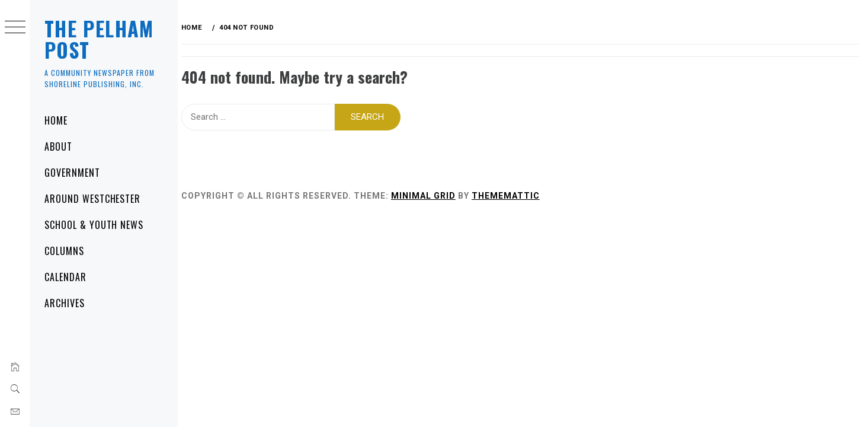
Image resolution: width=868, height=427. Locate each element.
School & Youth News (94, 225)
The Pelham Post (99, 39)
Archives (65, 303)
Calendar (65, 277)
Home (56, 120)
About (58, 146)
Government (72, 173)
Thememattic (511, 195)
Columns (64, 251)
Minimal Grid (429, 195)
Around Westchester (92, 199)
